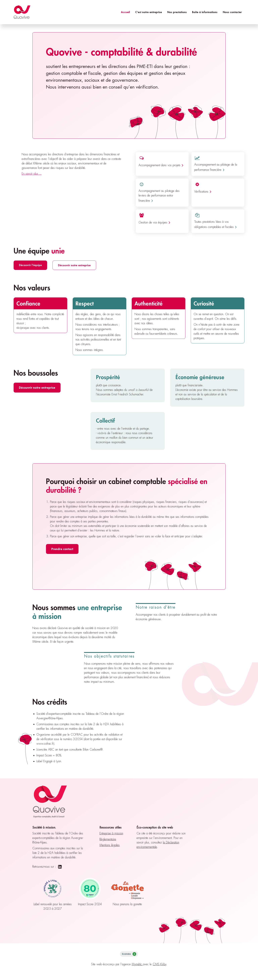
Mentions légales (110, 845)
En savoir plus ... (32, 174)
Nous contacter (232, 12)
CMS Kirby (159, 964)
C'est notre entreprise (149, 12)
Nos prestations (177, 12)
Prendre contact (62, 549)
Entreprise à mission (111, 833)
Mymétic (137, 964)
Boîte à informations (205, 12)
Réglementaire (108, 839)
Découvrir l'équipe (30, 265)
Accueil (125, 12)
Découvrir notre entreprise (74, 265)
